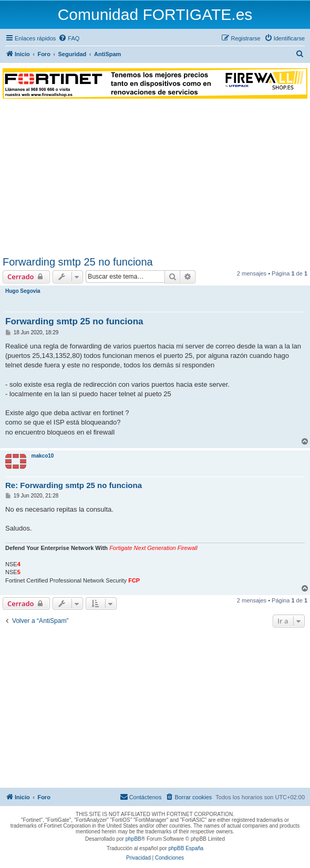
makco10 (43, 456)
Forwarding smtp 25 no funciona (78, 262)
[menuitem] (69, 38)
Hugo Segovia (23, 291)
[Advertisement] (155, 177)
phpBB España (186, 848)
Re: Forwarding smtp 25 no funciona (74, 485)
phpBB (133, 839)
